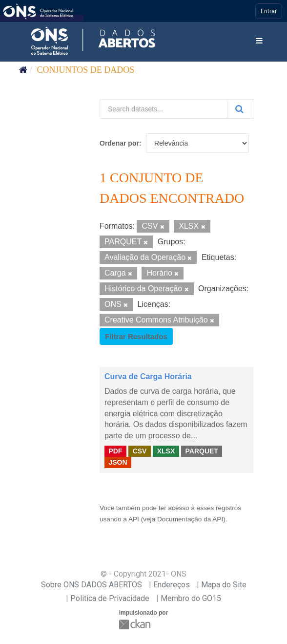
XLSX (166, 451)
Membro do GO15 (191, 598)
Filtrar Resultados (136, 336)
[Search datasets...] (164, 109)
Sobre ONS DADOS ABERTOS (92, 585)
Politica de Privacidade (110, 598)
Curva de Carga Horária (148, 376)
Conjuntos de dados (86, 70)
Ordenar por (119, 143)
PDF (115, 451)
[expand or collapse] (259, 41)
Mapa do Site (224, 585)
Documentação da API (190, 519)
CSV (140, 451)
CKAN (136, 624)
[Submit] (240, 109)
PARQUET (201, 451)
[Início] (23, 70)
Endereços (172, 585)
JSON (118, 462)
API (134, 519)
